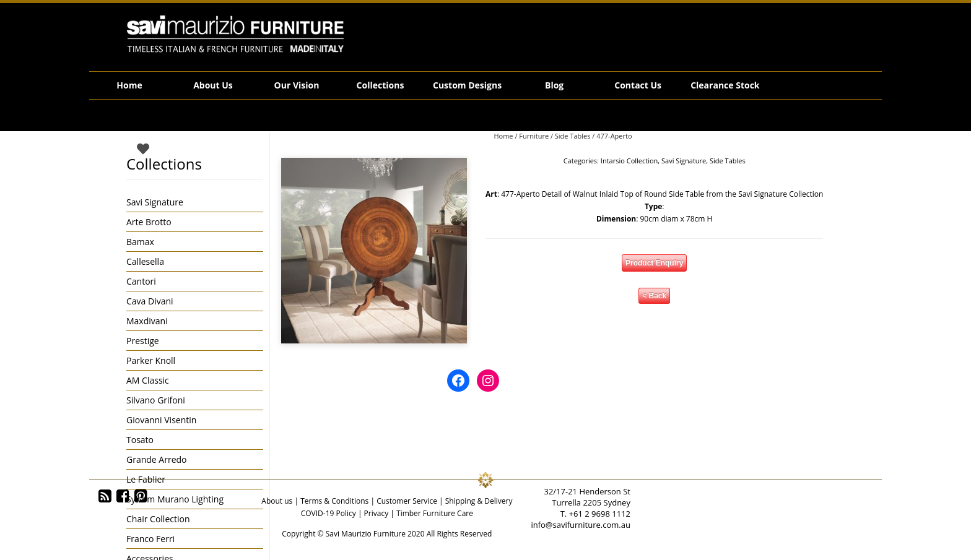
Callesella (145, 261)
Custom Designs (467, 85)
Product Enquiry (654, 263)
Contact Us (638, 85)
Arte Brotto (149, 222)
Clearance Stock (725, 85)
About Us (213, 85)
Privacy (377, 513)
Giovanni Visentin (161, 420)
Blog (554, 85)
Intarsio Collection (629, 161)
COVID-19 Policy (329, 513)
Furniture (534, 136)
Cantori (141, 281)
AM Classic (148, 380)
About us (277, 501)
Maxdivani (147, 321)
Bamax (140, 242)
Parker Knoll (151, 360)
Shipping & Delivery (479, 501)
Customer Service (407, 501)
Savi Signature (684, 161)
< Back (654, 296)
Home (129, 85)
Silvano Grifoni (156, 400)
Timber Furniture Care (435, 513)
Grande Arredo (156, 459)
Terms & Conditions (334, 501)
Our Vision (297, 85)
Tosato (140, 440)
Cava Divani (150, 301)
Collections (381, 85)
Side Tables (573, 136)
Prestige (143, 341)
